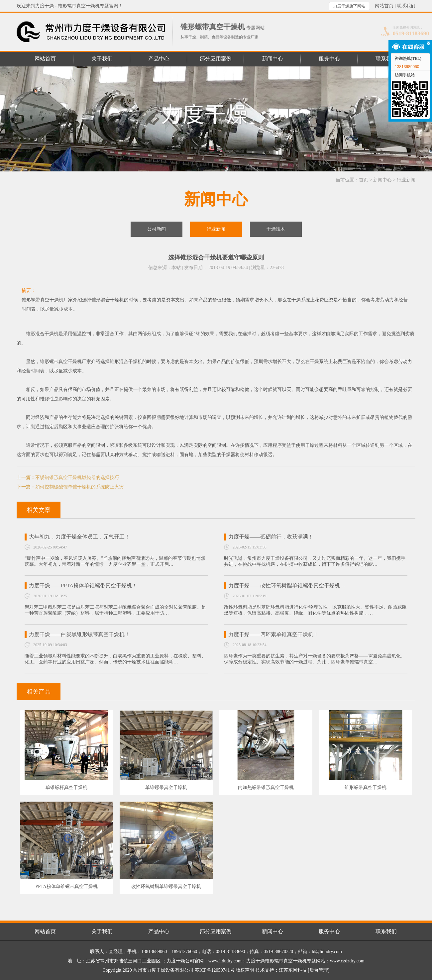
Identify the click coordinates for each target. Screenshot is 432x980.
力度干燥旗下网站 (349, 6)
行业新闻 (406, 180)
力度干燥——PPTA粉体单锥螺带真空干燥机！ (83, 586)
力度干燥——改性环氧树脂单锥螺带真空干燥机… (287, 586)
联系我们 (406, 6)
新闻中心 (382, 180)
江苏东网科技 (293, 970)
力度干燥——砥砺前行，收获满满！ (271, 537)
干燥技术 (276, 229)
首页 (364, 180)
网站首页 (384, 6)
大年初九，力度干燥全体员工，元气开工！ (79, 537)
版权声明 (245, 970)
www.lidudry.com (225, 961)
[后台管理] (319, 970)
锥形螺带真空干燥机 (61, 362)
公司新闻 (157, 229)
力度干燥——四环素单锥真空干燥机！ (273, 634)
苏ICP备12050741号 (215, 970)
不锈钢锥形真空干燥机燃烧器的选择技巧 (77, 478)
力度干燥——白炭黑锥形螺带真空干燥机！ (79, 634)
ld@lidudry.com (327, 952)
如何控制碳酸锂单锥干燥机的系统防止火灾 (79, 487)
